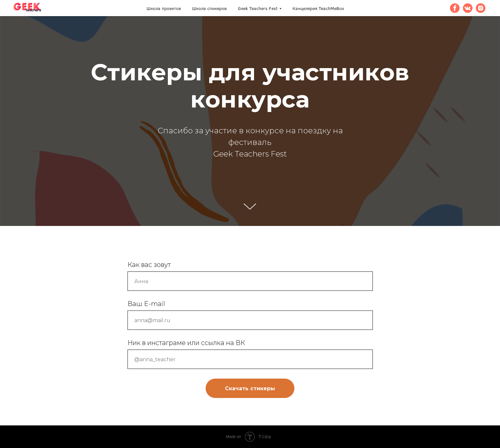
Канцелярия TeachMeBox (318, 8)
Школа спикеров (209, 8)
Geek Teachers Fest (258, 8)
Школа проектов (164, 8)
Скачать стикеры (250, 388)
